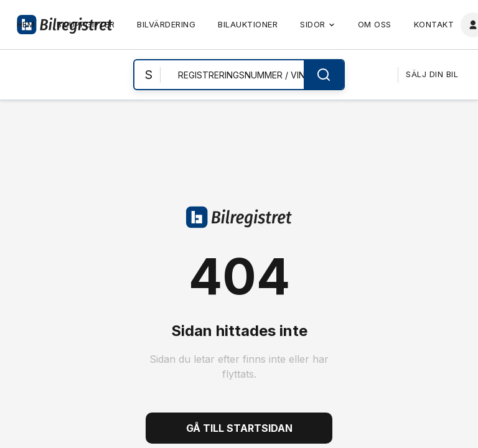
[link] (26, 25)
